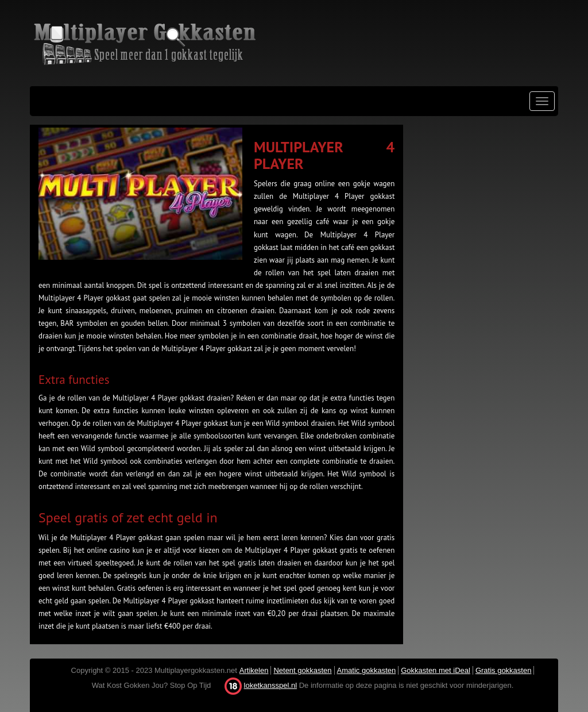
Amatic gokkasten (367, 670)
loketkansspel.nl (271, 685)
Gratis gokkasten (504, 670)
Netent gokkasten (302, 670)
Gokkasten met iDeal (436, 670)
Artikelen (254, 670)
